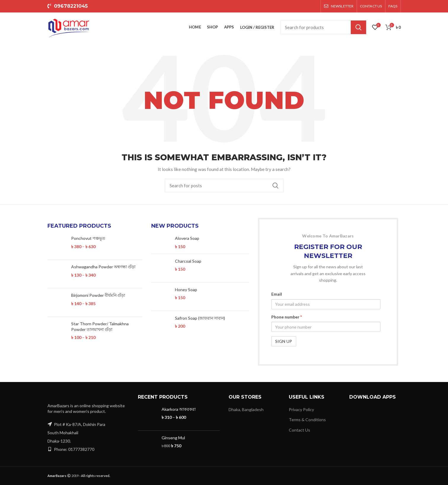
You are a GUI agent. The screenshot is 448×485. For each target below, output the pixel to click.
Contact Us (299, 430)
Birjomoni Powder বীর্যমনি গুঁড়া (98, 295)
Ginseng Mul (173, 438)
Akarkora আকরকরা (179, 409)
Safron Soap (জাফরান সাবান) (200, 318)
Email (277, 294)
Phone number (287, 317)
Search (358, 27)
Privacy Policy (301, 409)
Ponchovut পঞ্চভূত (88, 238)
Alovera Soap (187, 238)
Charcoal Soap (188, 261)
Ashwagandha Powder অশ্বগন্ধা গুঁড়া (103, 267)
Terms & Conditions (307, 420)
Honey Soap (186, 290)
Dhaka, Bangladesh (246, 409)
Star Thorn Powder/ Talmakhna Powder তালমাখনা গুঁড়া (100, 326)
